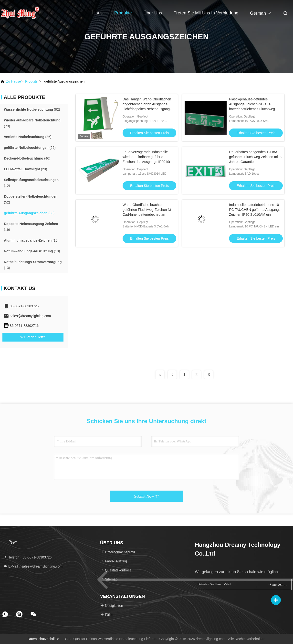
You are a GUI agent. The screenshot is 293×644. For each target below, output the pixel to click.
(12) (31, 183)
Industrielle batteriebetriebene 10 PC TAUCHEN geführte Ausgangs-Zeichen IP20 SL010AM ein (255, 210)
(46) (27, 158)
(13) (33, 265)
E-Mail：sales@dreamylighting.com (33, 566)
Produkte (123, 13)
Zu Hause (14, 81)
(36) (28, 137)
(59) (30, 148)
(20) (26, 169)
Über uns (153, 13)
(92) (32, 109)
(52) (31, 199)
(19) (31, 227)
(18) (32, 251)
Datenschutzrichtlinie (43, 639)
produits (31, 81)
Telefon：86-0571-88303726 (27, 557)
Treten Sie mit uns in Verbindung (206, 13)
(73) (32, 123)
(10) (31, 240)
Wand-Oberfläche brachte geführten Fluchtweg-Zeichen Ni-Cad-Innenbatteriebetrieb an (147, 210)
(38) (29, 213)
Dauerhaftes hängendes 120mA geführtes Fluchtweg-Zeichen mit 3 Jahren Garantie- (255, 157)
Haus (97, 13)
